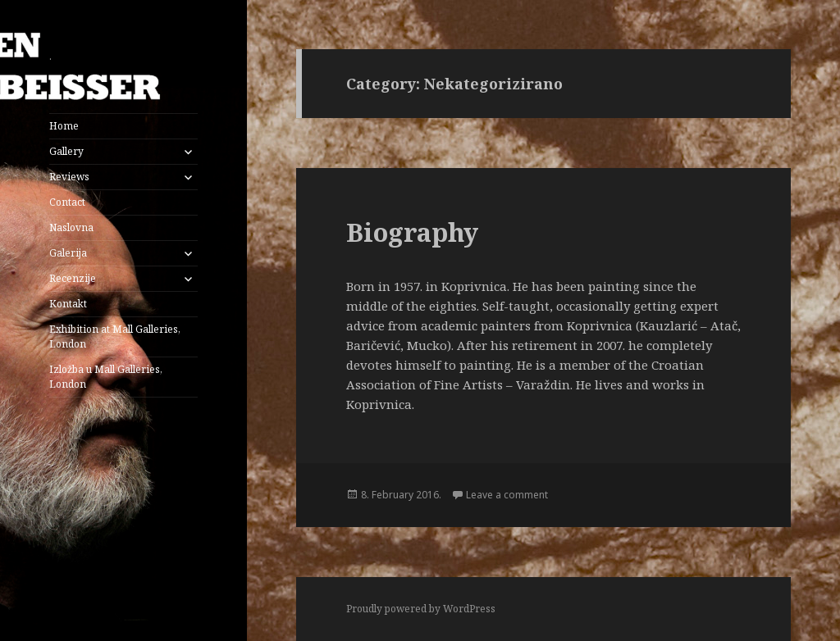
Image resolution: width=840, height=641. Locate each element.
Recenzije (73, 278)
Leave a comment (507, 495)
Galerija (68, 253)
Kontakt (68, 304)
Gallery (66, 151)
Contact (67, 202)
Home (64, 126)
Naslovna (71, 227)
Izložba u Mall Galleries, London (106, 377)
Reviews (69, 177)
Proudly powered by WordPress (421, 609)
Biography (412, 232)
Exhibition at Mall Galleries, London (115, 336)
